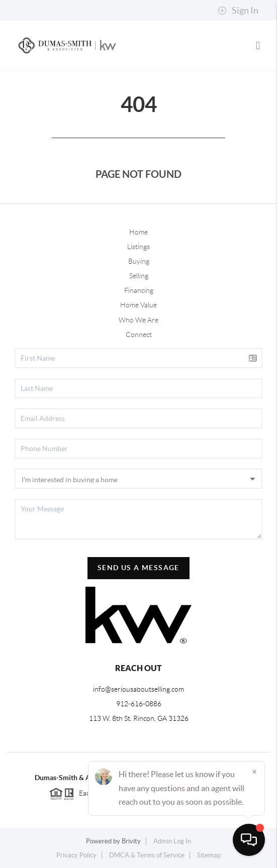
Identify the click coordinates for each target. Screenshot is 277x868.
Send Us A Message (138, 568)
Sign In (238, 11)
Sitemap (209, 855)
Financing (139, 290)
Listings (138, 247)
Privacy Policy (76, 855)
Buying (139, 261)
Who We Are (138, 320)
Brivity (131, 841)
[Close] (254, 772)
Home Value (138, 305)
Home (138, 232)
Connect (139, 335)
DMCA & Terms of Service (147, 855)
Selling (139, 276)
